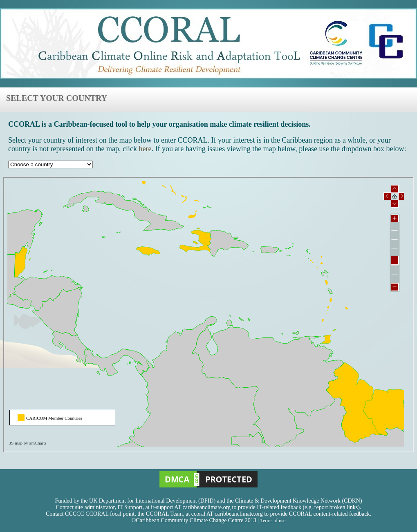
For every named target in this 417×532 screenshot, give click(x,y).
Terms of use (273, 521)
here (145, 149)
